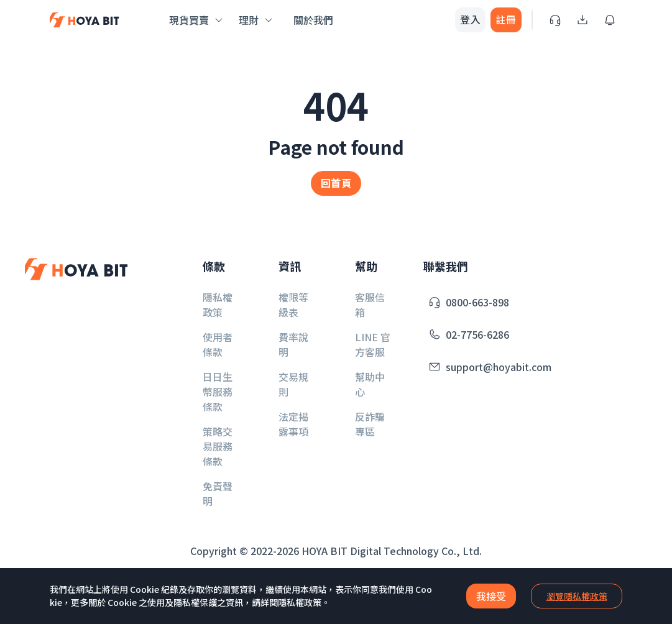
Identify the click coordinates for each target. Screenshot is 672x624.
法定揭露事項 (293, 424)
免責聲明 (218, 493)
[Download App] (582, 20)
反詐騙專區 (370, 424)
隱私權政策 (218, 305)
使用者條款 (218, 344)
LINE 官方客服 (373, 344)
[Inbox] (610, 20)
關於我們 (313, 20)
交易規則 (293, 384)
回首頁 (336, 183)
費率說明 (293, 344)
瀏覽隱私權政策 (577, 596)
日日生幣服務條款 (218, 392)
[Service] (555, 20)
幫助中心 (370, 384)
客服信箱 (370, 305)
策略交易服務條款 (218, 446)
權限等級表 (293, 305)
